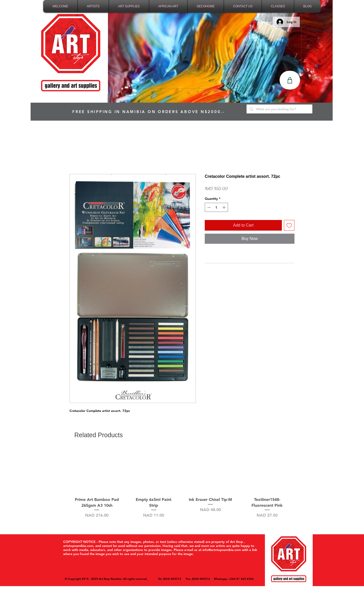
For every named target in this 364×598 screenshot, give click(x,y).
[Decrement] (209, 207)
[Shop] (290, 80)
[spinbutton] (217, 207)
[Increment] (224, 207)
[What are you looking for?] (279, 109)
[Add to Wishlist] (289, 225)
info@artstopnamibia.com (222, 550)
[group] (182, 486)
